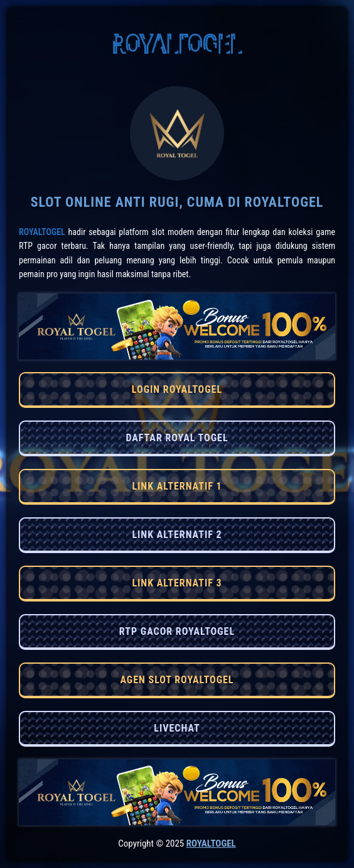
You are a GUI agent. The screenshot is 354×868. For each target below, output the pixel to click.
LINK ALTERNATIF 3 (177, 583)
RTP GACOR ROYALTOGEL (177, 631)
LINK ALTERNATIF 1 (177, 486)
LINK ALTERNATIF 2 (177, 535)
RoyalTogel (42, 232)
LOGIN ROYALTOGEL (177, 389)
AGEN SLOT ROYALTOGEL (177, 680)
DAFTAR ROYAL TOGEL (177, 438)
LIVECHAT (177, 728)
